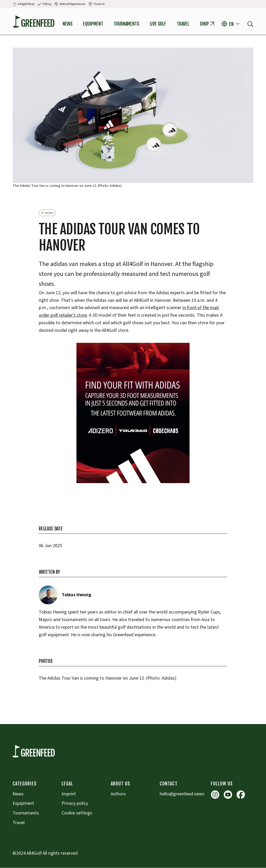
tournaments (126, 24)
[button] (231, 24)
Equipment (93, 24)
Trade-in (99, 4)
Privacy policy (75, 803)
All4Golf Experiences (72, 4)
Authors (118, 794)
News (68, 24)
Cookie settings (77, 813)
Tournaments (26, 813)
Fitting (47, 4)
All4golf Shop (26, 4)
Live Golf (158, 24)
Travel (183, 24)
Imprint (69, 794)
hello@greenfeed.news (182, 794)
